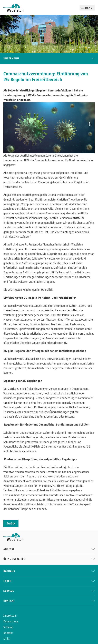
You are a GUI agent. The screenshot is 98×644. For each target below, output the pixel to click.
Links (7, 639)
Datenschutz (11, 621)
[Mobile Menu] (87, 8)
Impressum (10, 616)
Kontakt (8, 633)
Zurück (11, 523)
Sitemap (8, 627)
